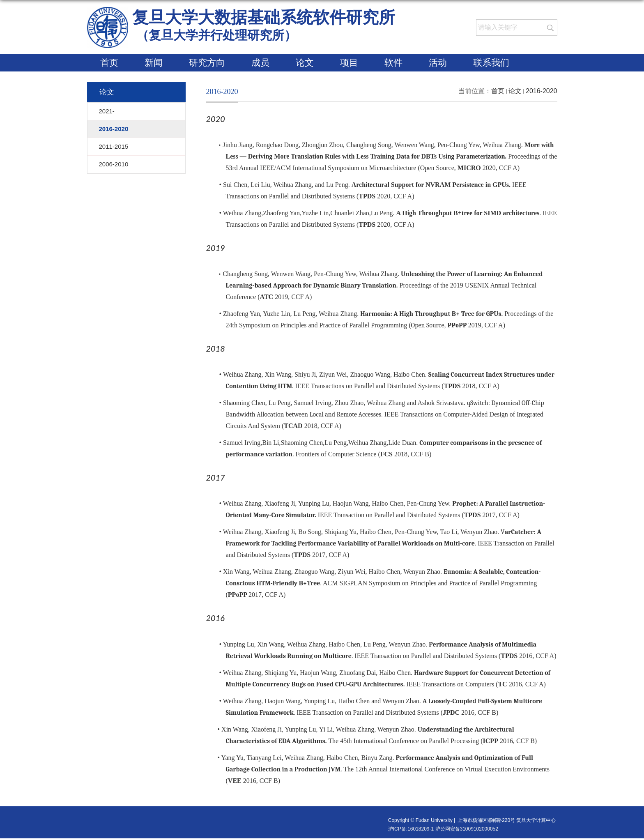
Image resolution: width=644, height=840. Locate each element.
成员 (260, 63)
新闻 (154, 63)
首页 (109, 63)
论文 (305, 63)
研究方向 (207, 63)
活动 (438, 63)
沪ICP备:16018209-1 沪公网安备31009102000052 (443, 829)
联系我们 (491, 63)
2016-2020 (542, 91)
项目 (349, 63)
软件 (393, 63)
